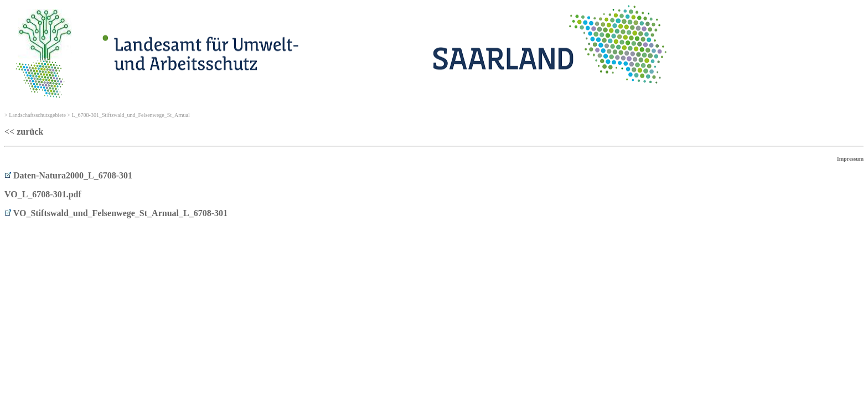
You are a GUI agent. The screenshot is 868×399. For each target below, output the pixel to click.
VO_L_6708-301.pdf (43, 194)
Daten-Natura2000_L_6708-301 (68, 175)
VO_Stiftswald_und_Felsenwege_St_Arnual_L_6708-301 (116, 213)
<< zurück (24, 132)
